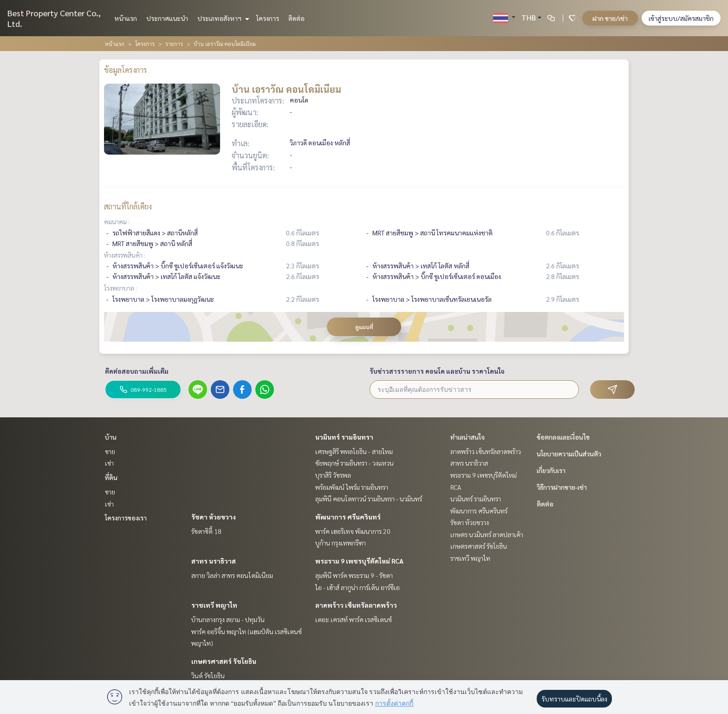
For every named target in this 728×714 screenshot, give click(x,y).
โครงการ (268, 18)
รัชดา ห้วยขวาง (214, 517)
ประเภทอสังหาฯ (222, 18)
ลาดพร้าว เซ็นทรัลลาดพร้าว (356, 605)
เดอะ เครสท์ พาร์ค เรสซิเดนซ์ (354, 619)
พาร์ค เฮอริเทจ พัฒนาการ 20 (353, 531)
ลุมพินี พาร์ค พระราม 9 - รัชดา (354, 575)
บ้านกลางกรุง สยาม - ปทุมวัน (228, 619)
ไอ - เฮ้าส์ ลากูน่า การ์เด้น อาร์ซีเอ (357, 587)
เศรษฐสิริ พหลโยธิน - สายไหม (354, 451)
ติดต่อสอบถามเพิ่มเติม (137, 371)
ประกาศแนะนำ (167, 18)
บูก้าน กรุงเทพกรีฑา (341, 543)
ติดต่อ (296, 18)
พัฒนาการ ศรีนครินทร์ (348, 517)
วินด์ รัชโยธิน (208, 675)
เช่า (109, 463)
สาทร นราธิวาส (214, 561)
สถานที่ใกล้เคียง (128, 206)
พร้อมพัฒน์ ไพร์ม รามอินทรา (352, 487)
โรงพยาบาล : (120, 288)
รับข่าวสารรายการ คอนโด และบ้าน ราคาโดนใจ (437, 371)
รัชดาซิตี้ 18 (206, 531)
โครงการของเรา (126, 518)
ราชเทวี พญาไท (214, 605)
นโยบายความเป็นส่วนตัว (569, 454)
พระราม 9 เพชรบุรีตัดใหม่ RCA (359, 561)
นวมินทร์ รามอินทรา (344, 437)
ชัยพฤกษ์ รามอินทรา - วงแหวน (354, 463)
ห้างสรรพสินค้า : (125, 255)
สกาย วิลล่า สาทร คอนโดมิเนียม (232, 575)
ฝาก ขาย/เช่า (610, 18)
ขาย (110, 451)
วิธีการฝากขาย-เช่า (562, 487)
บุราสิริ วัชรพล (333, 475)
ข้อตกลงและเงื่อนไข (563, 437)
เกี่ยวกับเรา (551, 470)
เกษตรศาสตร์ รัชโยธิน (224, 661)
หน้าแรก (126, 18)
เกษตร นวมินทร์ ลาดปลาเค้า (487, 534)
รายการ (174, 44)
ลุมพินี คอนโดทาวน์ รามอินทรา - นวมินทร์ (369, 499)
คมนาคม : (117, 221)
